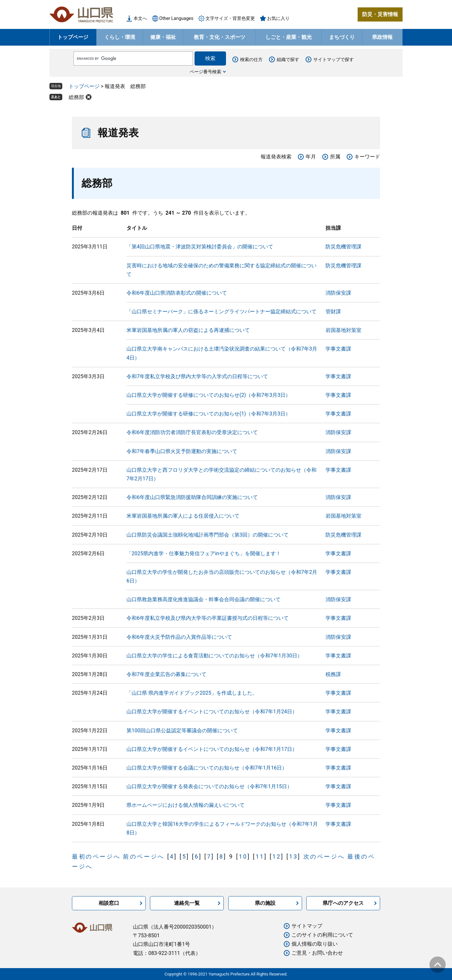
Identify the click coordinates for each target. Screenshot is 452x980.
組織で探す (288, 59)
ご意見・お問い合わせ (317, 953)
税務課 (333, 674)
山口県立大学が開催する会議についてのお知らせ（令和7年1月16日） (207, 768)
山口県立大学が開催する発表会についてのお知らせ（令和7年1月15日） (209, 786)
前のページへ (144, 856)
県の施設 (265, 903)
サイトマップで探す (334, 59)
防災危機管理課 (343, 247)
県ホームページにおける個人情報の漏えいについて (186, 805)
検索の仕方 (251, 59)
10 (243, 856)
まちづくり (342, 37)
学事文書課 (338, 349)
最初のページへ (96, 856)
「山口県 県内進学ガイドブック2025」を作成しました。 (192, 693)
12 (277, 856)
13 (294, 856)
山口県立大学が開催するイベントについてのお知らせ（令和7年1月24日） (212, 712)
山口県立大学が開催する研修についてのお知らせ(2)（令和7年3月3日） (209, 395)
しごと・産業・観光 (289, 37)
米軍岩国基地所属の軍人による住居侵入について (183, 516)
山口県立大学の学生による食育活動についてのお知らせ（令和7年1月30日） (214, 656)
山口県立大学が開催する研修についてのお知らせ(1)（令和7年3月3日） (209, 414)
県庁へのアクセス (343, 903)
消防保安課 (338, 293)
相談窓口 (109, 903)
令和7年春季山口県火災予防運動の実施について (182, 451)
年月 (311, 157)
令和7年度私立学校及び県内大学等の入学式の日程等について (197, 376)
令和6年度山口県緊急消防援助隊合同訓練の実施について (192, 497)
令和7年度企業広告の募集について (166, 674)
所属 (335, 157)
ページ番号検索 (205, 72)
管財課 (333, 312)
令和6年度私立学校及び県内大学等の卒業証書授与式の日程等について (208, 618)
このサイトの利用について (322, 935)
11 (260, 856)
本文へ (140, 18)
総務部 (76, 97)
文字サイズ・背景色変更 (230, 18)
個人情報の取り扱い (315, 944)
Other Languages (176, 18)
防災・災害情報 (380, 14)
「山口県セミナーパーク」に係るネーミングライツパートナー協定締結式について (222, 312)
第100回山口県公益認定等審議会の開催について (182, 731)
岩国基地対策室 (343, 330)
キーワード (367, 157)
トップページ (73, 37)
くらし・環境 (120, 37)
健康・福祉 (163, 37)
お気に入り (278, 18)
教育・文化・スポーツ (220, 37)
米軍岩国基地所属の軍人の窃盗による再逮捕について (188, 330)
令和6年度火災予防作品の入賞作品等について (179, 637)
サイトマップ (307, 926)
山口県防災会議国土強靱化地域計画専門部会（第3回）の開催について (208, 535)
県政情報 (382, 37)
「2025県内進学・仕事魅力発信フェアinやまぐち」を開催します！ (204, 553)
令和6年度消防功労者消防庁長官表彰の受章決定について (192, 432)
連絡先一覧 (187, 903)
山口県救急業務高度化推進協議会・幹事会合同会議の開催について (204, 599)
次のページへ (324, 856)
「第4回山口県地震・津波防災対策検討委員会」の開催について (200, 247)
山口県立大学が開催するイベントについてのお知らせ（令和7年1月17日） (212, 749)
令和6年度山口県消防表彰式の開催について (177, 293)
